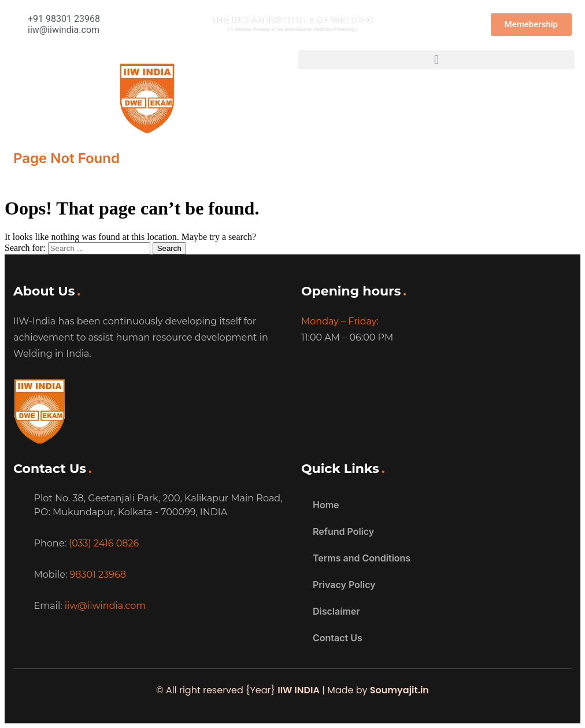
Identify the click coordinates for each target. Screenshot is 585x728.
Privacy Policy (344, 585)
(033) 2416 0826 (104, 543)
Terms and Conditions (362, 558)
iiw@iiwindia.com (105, 606)
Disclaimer (336, 611)
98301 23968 (98, 574)
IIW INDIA (299, 690)
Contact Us (338, 638)
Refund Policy (343, 531)
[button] (436, 60)
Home (326, 505)
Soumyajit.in (399, 690)
